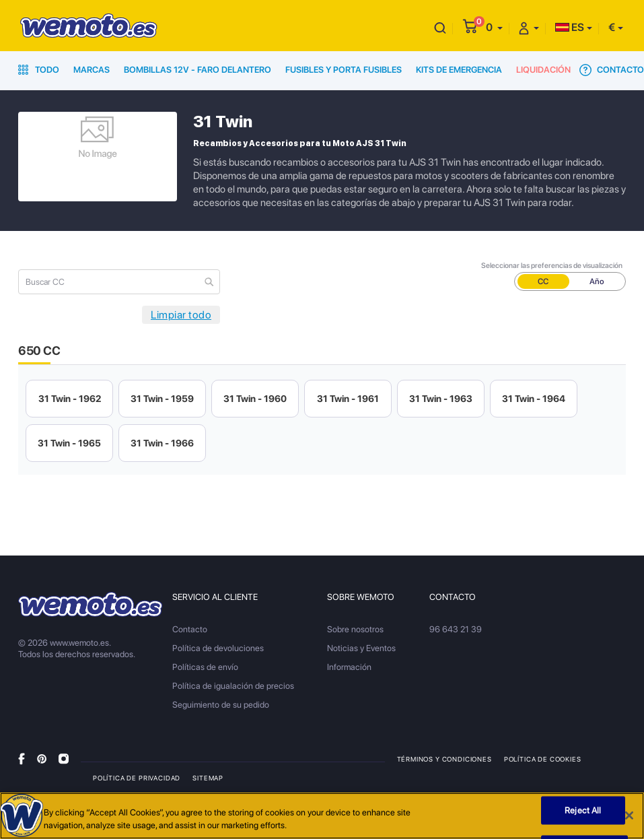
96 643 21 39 (456, 629)
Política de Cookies (543, 759)
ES (570, 27)
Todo (39, 70)
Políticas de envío (205, 667)
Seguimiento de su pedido (221, 705)
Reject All (583, 810)
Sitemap (208, 778)
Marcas (92, 70)
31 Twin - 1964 (534, 399)
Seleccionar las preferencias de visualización (552, 266)
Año (597, 281)
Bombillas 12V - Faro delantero (198, 70)
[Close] (629, 815)
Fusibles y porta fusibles (344, 70)
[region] (322, 816)
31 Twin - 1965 (69, 443)
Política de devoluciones (218, 648)
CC (543, 281)
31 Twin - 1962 (70, 399)
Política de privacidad (137, 778)
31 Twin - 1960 (255, 399)
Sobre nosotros (355, 629)
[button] (494, 27)
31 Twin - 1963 (441, 399)
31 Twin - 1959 (162, 399)
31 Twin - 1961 (348, 399)
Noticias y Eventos (361, 648)
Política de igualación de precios (233, 686)
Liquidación (543, 70)
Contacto (612, 70)
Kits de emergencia (459, 70)
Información (349, 667)
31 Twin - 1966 (162, 443)
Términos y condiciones (444, 759)
